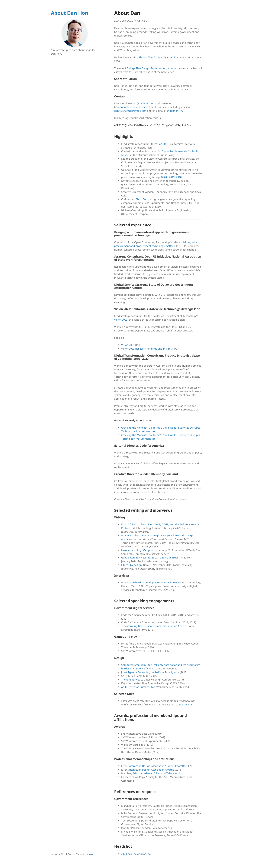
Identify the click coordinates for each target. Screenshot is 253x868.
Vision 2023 (162, 144)
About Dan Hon (70, 13)
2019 (172, 177)
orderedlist (91, 854)
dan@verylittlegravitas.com (130, 111)
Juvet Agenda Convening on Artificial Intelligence (150, 672)
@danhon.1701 (176, 111)
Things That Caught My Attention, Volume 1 (153, 68)
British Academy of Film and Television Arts (158, 773)
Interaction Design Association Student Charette (157, 766)
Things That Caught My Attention (158, 57)
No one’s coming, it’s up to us (139, 550)
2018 (179, 177)
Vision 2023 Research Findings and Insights (147, 349)
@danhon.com (145, 103)
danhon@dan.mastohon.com (132, 107)
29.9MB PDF (185, 704)
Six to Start (142, 199)
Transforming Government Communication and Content (154, 626)
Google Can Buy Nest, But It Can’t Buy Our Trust (150, 558)
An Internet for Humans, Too (138, 687)
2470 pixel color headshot (136, 854)
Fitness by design (132, 565)
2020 (165, 177)
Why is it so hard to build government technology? (151, 582)
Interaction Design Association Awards (151, 770)
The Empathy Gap (132, 680)
